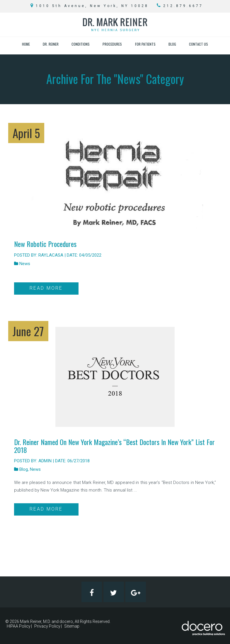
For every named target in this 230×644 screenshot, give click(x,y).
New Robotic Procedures (45, 244)
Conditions (81, 44)
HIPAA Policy (19, 626)
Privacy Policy (47, 626)
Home (26, 44)
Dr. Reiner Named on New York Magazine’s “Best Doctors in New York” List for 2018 (114, 446)
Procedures (112, 44)
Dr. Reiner (51, 44)
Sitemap (72, 626)
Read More (46, 288)
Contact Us (199, 44)
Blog (172, 44)
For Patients (145, 44)
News (25, 264)
